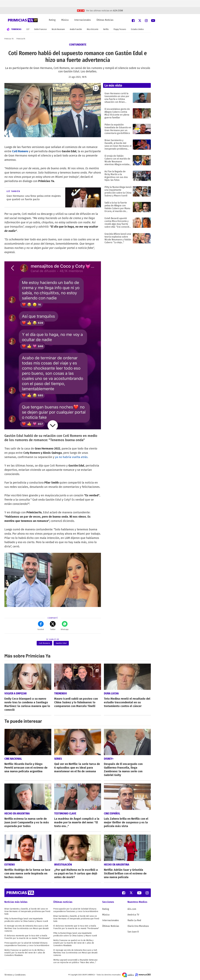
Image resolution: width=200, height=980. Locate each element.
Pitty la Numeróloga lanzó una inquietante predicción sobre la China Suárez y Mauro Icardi (26, 920)
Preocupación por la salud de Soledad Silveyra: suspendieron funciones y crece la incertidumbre (27, 944)
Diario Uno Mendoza (138, 926)
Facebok (41, 626)
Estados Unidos (137, 29)
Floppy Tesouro (120, 29)
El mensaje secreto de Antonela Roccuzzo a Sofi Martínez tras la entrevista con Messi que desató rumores (27, 928)
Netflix (106, 29)
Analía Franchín (76, 29)
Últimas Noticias (105, 20)
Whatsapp (65, 626)
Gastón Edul (61, 643)
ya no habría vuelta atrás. (71, 457)
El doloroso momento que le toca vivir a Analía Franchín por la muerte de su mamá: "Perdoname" (27, 937)
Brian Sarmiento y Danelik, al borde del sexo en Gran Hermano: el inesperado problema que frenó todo (27, 911)
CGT (28, 29)
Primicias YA (9, 39)
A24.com (132, 909)
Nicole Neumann (58, 29)
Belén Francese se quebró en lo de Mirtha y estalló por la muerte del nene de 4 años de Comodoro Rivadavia (25, 953)
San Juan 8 (133, 932)
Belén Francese (41, 29)
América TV (133, 915)
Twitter (53, 626)
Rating (52, 20)
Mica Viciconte (93, 29)
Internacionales (83, 20)
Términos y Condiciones (15, 975)
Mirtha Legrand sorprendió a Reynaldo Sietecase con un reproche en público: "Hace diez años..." (75, 961)
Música (65, 20)
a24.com (118, 11)
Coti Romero (20, 151)
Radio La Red (134, 920)
